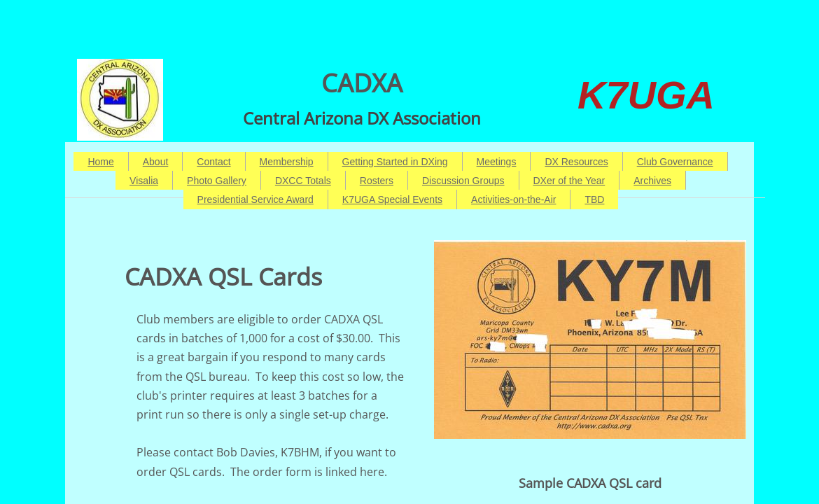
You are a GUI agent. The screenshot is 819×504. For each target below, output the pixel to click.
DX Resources (576, 162)
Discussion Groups (463, 181)
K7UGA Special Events (392, 199)
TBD (594, 199)
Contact (213, 162)
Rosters (377, 181)
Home (100, 162)
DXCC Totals (303, 181)
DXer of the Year (569, 181)
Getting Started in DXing (395, 162)
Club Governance (675, 162)
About (156, 162)
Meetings (497, 162)
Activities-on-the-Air (513, 199)
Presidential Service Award (255, 199)
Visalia (144, 181)
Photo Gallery (217, 181)
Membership (287, 162)
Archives (652, 181)
